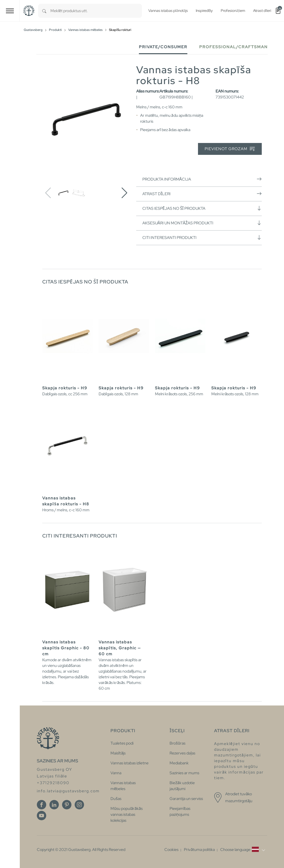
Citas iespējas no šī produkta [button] (202, 208)
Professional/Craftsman (233, 47)
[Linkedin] (54, 805)
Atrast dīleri (202, 194)
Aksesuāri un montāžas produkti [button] (202, 223)
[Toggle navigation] (10, 11)
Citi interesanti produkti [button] (202, 237)
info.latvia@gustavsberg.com (68, 791)
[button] (124, 193)
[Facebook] (42, 805)
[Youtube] (42, 816)
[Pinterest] (67, 805)
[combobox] (96, 11)
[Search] (44, 11)
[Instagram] (79, 805)
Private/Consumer (163, 47)
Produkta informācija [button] (202, 179)
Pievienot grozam (230, 149)
